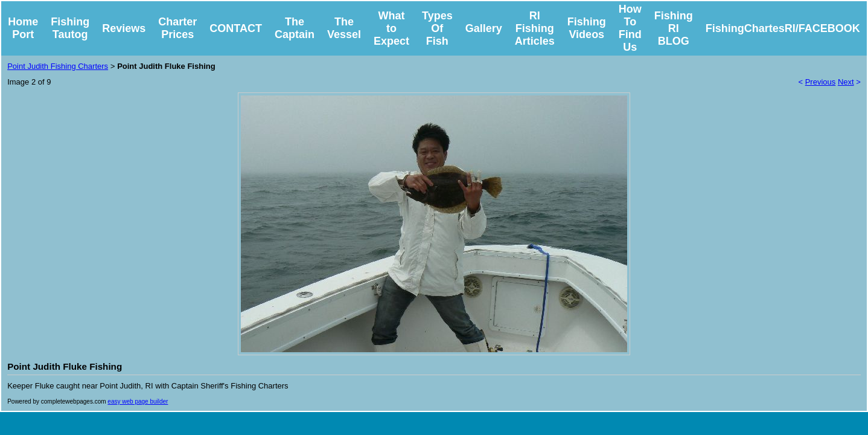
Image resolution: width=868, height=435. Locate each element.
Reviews (124, 28)
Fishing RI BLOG (674, 28)
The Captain (295, 28)
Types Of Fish (437, 28)
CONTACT (236, 28)
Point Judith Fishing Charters (58, 66)
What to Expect (391, 28)
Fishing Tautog (70, 28)
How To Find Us (630, 28)
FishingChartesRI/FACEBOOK (783, 28)
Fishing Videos (587, 28)
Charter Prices (177, 28)
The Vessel (344, 28)
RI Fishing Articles (535, 28)
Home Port (23, 28)
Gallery (484, 28)
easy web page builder (138, 401)
